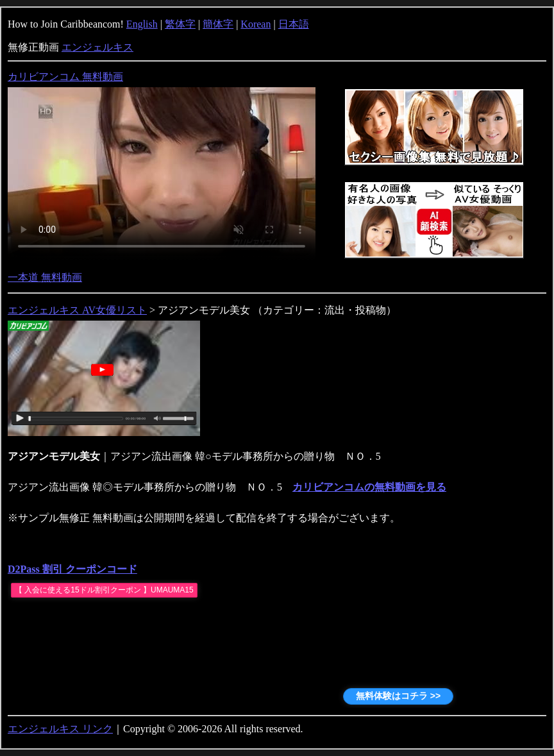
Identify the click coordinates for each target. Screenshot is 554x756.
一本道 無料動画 (45, 277)
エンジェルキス (97, 47)
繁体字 (180, 24)
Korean (256, 24)
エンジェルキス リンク (60, 729)
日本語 (294, 24)
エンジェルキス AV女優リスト (77, 310)
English (142, 24)
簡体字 (218, 24)
